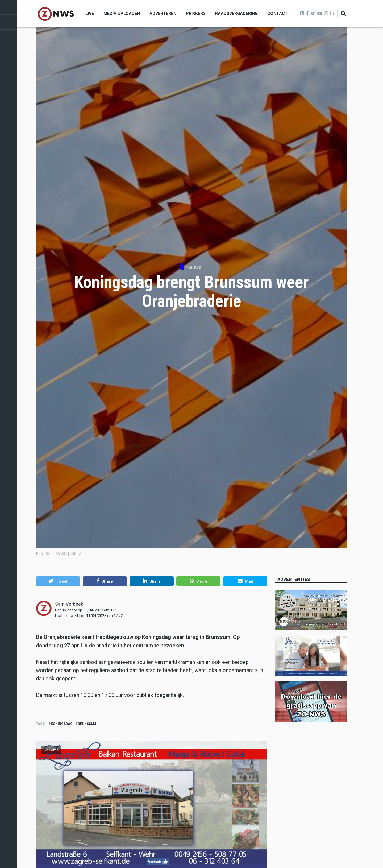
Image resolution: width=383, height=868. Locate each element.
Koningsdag (62, 724)
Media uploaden (122, 13)
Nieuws (193, 267)
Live (90, 13)
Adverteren (163, 13)
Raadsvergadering (236, 13)
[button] (58, 581)
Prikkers (196, 13)
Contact (278, 13)
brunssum (87, 724)
